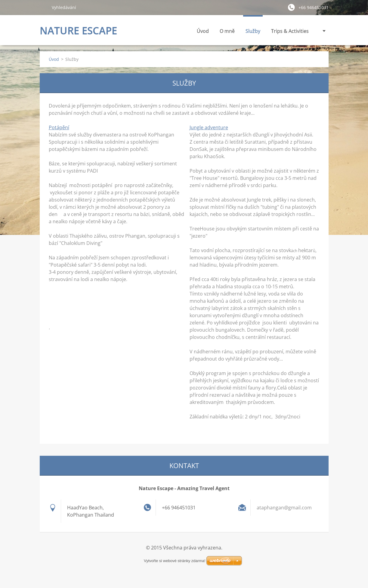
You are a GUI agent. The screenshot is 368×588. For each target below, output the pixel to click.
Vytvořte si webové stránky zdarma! (175, 561)
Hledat (43, 7)
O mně (191, 31)
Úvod (166, 31)
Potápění (59, 127)
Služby (216, 33)
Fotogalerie (296, 31)
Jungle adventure (209, 127)
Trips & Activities (254, 33)
